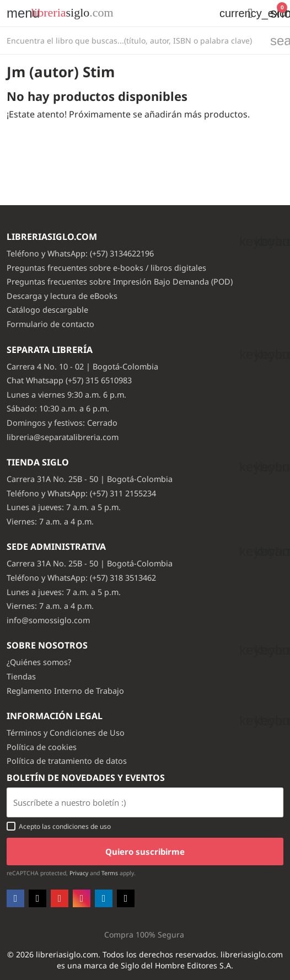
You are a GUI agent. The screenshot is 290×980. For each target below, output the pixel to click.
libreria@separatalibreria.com (63, 437)
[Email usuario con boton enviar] (145, 802)
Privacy (79, 873)
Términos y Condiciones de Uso (66, 733)
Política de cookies (42, 747)
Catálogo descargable (47, 310)
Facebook (15, 898)
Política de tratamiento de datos (67, 761)
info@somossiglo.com (48, 620)
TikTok (126, 898)
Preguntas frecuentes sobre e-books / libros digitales (106, 268)
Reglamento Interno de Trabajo (65, 691)
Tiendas (21, 676)
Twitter (37, 898)
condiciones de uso (82, 826)
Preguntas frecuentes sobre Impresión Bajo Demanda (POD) (120, 282)
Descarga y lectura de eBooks (62, 296)
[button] (250, 13)
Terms (110, 873)
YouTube (60, 898)
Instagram (82, 898)
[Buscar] (132, 41)
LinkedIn (104, 898)
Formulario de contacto (50, 324)
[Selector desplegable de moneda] (225, 13)
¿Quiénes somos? (39, 662)
